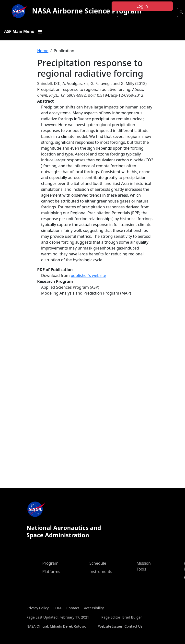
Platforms (51, 572)
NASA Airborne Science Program (87, 11)
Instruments (101, 572)
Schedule (98, 563)
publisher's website (88, 275)
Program (50, 563)
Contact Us (133, 626)
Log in (142, 6)
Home (43, 51)
